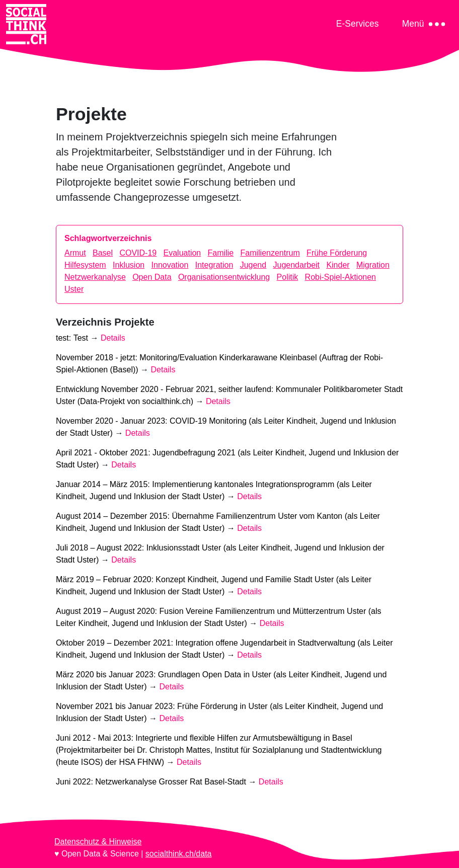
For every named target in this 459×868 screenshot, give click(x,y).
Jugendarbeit (297, 265)
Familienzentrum (270, 253)
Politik (288, 277)
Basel (103, 253)
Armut (75, 253)
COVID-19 (138, 253)
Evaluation (182, 253)
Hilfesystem (85, 265)
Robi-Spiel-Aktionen (340, 277)
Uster (74, 289)
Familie (221, 253)
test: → (91, 338)
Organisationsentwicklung (224, 277)
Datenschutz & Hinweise (98, 842)
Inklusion (129, 265)
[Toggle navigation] (358, 23)
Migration (373, 265)
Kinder (338, 265)
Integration (214, 265)
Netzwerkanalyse (95, 277)
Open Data (152, 277)
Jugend (253, 265)
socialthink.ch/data (179, 854)
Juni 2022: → (170, 782)
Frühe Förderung (337, 253)
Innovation (170, 265)
